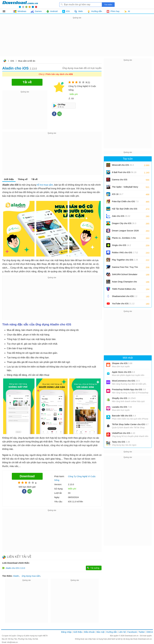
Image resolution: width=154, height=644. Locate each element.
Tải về (34, 179)
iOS (12, 61)
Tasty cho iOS (121, 442)
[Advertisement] (77, 39)
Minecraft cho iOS (123, 165)
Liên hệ (122, 632)
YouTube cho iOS (123, 303)
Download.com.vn (5, 61)
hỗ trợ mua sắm (45, 185)
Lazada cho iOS (122, 407)
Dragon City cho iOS (124, 223)
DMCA (150, 632)
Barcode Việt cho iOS (124, 416)
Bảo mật (100, 632)
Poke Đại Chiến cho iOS (125, 201)
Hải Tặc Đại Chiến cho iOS (125, 209)
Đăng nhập (66, 632)
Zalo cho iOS (121, 216)
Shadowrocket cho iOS (125, 296)
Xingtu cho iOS (121, 245)
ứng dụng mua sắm (31, 576)
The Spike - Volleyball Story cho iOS (125, 188)
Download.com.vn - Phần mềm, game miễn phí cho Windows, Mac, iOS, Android (20, 4)
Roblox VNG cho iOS (125, 252)
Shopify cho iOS (124, 398)
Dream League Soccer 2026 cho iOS (125, 232)
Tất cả (6, 11)
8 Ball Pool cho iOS (124, 172)
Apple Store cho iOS (123, 372)
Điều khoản (89, 632)
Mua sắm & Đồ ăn (27, 61)
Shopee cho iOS (122, 363)
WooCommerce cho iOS (126, 381)
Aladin (16, 576)
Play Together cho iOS (125, 260)
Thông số (23, 179)
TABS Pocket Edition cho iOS (124, 290)
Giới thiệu (9, 179)
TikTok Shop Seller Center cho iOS (130, 424)
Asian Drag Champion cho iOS (124, 283)
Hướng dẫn (112, 632)
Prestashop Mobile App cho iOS (129, 389)
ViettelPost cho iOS (123, 433)
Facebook (132, 632)
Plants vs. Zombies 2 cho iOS (124, 239)
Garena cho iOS (120, 180)
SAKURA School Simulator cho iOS (125, 275)
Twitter (142, 632)
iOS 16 (118, 194)
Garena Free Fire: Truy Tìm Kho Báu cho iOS (125, 268)
